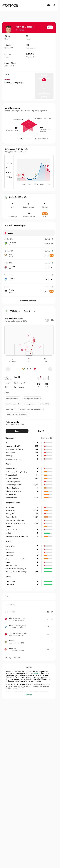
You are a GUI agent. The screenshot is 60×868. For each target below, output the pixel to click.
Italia (8, 54)
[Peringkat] (47, 438)
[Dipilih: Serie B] (30, 311)
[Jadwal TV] (49, 5)
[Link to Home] (10, 5)
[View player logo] (9, 29)
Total (17, 431)
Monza (37, 673)
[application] (34, 172)
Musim (13, 604)
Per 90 (41, 431)
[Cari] (54, 5)
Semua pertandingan (29, 300)
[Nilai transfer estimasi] (26, 149)
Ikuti (50, 27)
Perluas (29, 695)
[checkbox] (47, 320)
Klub (6, 604)
